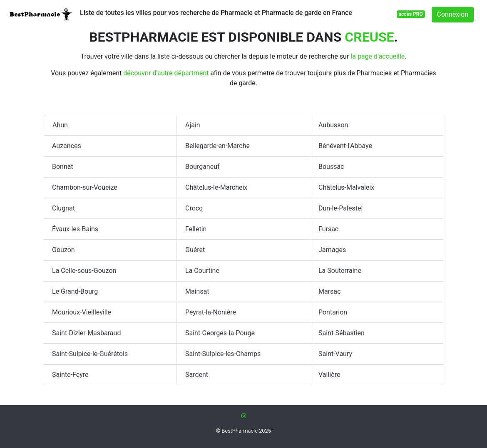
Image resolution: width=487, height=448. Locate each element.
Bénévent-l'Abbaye (345, 146)
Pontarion (333, 312)
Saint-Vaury (335, 354)
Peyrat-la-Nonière (211, 312)
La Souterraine (340, 271)
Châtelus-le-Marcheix (216, 187)
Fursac (328, 229)
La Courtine (202, 271)
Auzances (67, 146)
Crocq (194, 208)
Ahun (60, 125)
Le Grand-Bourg (75, 291)
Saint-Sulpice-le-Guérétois (90, 354)
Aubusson (333, 125)
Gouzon (63, 250)
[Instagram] (244, 416)
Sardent (197, 375)
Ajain (193, 125)
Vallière (329, 375)
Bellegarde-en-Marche (217, 146)
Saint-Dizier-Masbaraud (86, 333)
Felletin (196, 229)
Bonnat (63, 167)
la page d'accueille (378, 56)
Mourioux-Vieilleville (82, 312)
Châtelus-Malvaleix (346, 187)
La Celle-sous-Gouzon (84, 271)
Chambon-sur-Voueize (85, 187)
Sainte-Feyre (70, 375)
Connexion (453, 14)
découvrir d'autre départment (166, 73)
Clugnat (63, 208)
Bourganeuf (203, 167)
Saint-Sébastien (342, 333)
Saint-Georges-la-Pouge (220, 333)
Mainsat (197, 291)
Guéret (195, 250)
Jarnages (332, 250)
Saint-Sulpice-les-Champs (223, 354)
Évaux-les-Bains (75, 229)
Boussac (331, 167)
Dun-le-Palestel (340, 208)
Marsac (329, 291)
